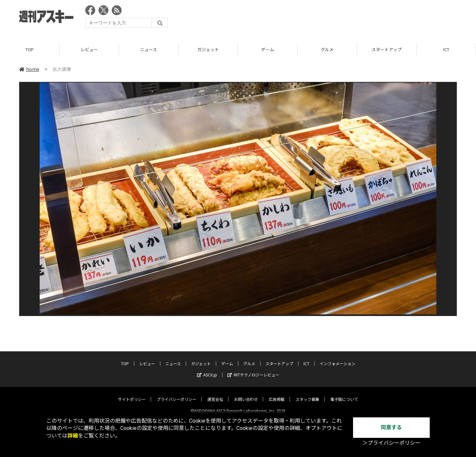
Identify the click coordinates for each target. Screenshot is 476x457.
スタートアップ (387, 49)
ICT (446, 49)
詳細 (73, 436)
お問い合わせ (246, 393)
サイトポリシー (132, 393)
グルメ (327, 49)
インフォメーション (337, 358)
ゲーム (268, 49)
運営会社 (215, 393)
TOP (30, 49)
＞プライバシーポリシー (391, 443)
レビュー (89, 49)
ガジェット (208, 49)
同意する (391, 427)
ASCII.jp (207, 369)
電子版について (344, 393)
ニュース (149, 49)
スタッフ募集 (307, 393)
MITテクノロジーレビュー (253, 369)
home (29, 69)
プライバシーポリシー (177, 393)
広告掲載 (277, 393)
